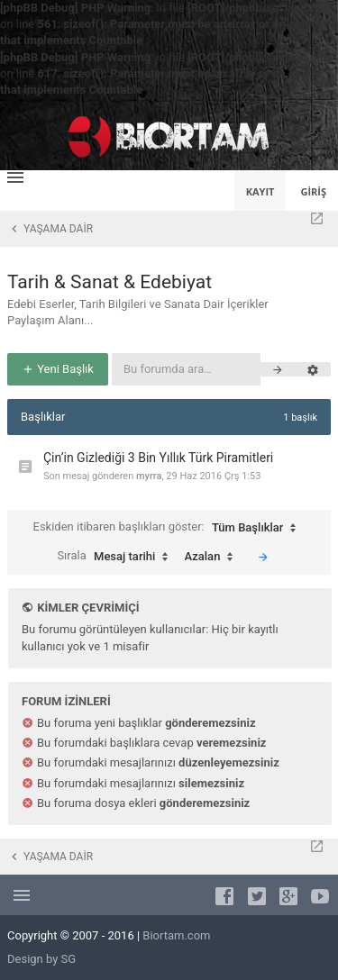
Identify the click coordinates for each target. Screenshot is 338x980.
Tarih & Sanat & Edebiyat (110, 282)
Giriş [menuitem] (313, 191)
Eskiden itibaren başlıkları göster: (169, 528)
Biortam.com (176, 935)
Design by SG (41, 959)
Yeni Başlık (58, 369)
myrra (149, 476)
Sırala (117, 557)
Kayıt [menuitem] (260, 191)
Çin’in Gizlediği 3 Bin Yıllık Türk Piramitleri (158, 458)
